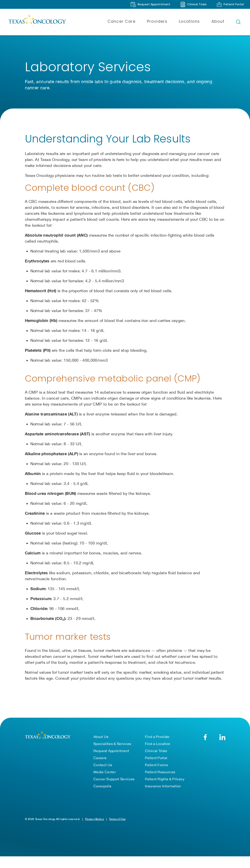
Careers (100, 759)
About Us (101, 738)
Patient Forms (156, 766)
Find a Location (158, 745)
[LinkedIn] (222, 738)
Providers (157, 21)
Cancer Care (121, 21)
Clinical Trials (156, 752)
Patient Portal (156, 759)
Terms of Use (117, 820)
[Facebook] (205, 738)
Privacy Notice (95, 820)
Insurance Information (163, 787)
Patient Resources (160, 773)
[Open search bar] (238, 22)
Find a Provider (157, 738)
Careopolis (102, 787)
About (218, 21)
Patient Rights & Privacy (165, 780)
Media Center (105, 773)
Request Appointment (111, 752)
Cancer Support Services (114, 780)
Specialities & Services (112, 745)
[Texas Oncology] (37, 22)
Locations (189, 21)
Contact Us (103, 766)
